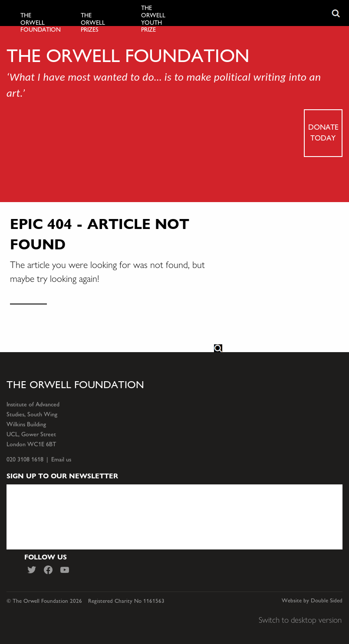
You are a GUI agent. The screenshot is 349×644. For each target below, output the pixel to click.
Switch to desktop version (300, 620)
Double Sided (327, 601)
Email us (61, 459)
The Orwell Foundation (36, 23)
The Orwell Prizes (93, 23)
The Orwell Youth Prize (153, 19)
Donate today (323, 132)
